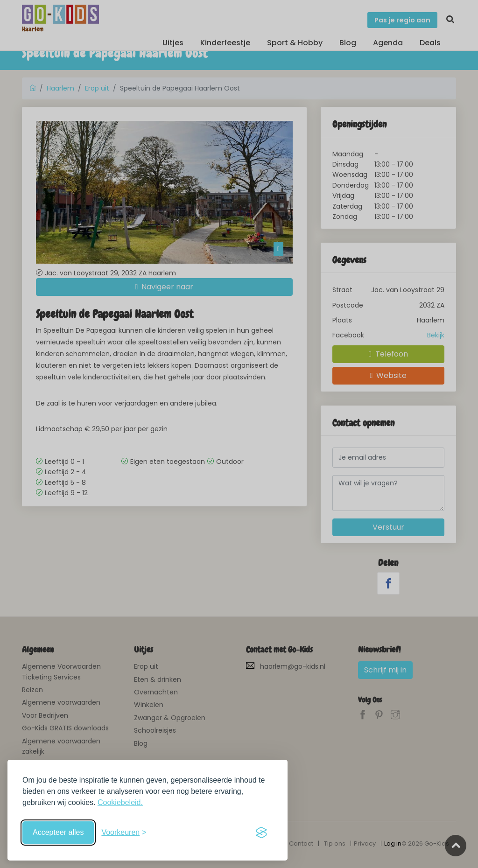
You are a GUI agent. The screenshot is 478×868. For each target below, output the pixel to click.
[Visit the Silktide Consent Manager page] (261, 833)
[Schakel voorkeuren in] (124, 833)
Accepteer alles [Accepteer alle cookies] (58, 832)
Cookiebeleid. (120, 802)
